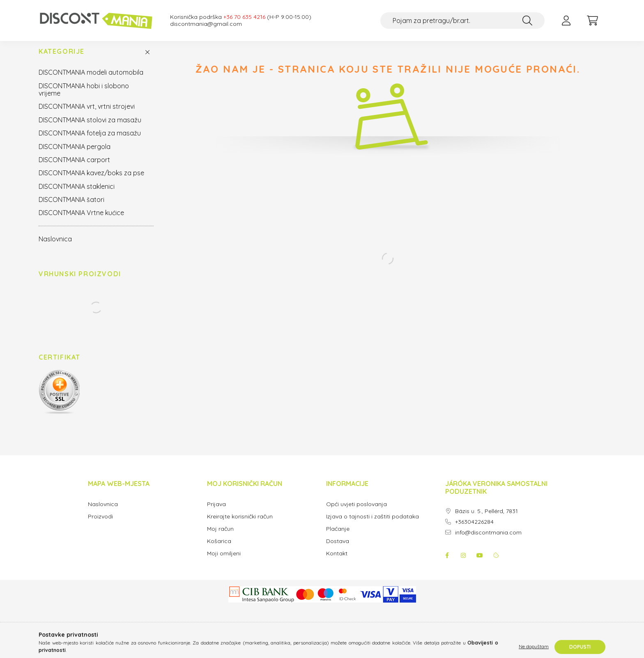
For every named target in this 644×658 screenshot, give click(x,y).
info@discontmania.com (488, 541)
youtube (480, 564)
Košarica (219, 549)
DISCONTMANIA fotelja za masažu (90, 141)
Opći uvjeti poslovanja (356, 512)
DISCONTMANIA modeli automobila (91, 80)
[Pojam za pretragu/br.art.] (462, 21)
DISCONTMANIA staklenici (77, 195)
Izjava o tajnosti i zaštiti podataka (373, 525)
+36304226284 (474, 530)
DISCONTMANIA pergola (75, 155)
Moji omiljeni (224, 562)
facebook (447, 564)
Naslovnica (55, 247)
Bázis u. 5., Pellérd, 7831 (486, 519)
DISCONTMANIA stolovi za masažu (90, 128)
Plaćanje (338, 537)
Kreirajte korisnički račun (240, 525)
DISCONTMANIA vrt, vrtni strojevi (87, 115)
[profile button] (566, 21)
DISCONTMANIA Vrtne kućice (81, 221)
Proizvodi (100, 525)
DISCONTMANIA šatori (71, 208)
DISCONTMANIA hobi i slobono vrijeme (84, 98)
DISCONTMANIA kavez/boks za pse (91, 181)
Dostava (338, 549)
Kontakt (337, 562)
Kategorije (62, 60)
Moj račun (220, 537)
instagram (463, 564)
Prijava (216, 512)
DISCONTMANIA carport (74, 168)
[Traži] (527, 21)
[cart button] (592, 21)
